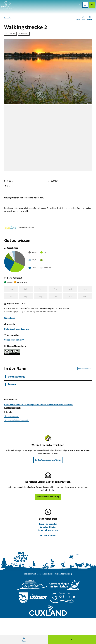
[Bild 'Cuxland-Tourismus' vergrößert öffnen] (11, 227)
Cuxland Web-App (48, 536)
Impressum (29, 574)
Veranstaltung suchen (48, 531)
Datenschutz (41, 574)
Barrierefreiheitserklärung (60, 574)
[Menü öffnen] (85, 5)
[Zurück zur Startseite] (8, 5)
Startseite (7, 18)
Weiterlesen (10, 319)
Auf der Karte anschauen (85, 369)
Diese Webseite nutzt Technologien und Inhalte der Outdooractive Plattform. (39, 405)
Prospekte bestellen (48, 525)
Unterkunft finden (48, 528)
